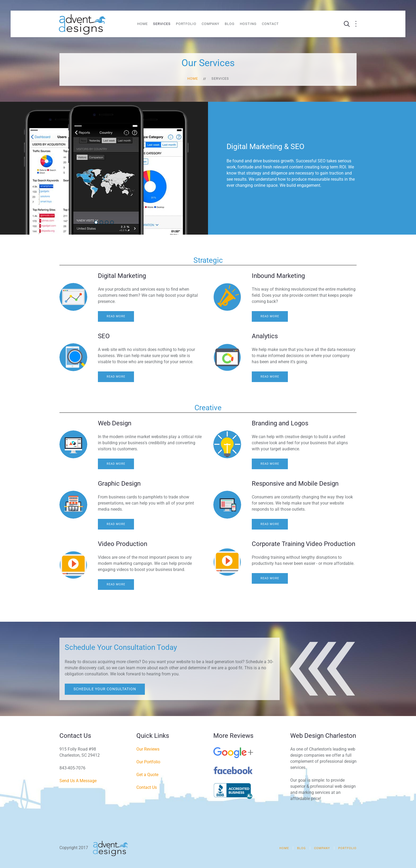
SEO (104, 336)
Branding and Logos (280, 423)
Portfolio (186, 24)
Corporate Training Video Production (304, 544)
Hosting (248, 24)
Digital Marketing (122, 276)
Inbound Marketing (278, 276)
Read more (116, 316)
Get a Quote (147, 775)
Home (142, 24)
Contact (270, 24)
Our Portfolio (148, 762)
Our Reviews (148, 749)
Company (211, 24)
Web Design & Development (103, 223)
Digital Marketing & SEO (97, 223)
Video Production (113, 223)
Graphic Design (119, 484)
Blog (230, 24)
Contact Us (147, 787)
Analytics (265, 336)
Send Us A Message (78, 781)
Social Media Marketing (108, 223)
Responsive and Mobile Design (295, 484)
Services (162, 24)
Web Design (115, 423)
